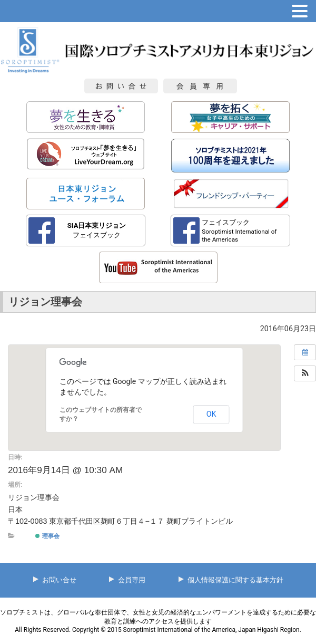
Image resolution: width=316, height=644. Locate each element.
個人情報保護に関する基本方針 (235, 580)
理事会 (47, 536)
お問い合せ (59, 580)
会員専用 (132, 580)
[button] (305, 373)
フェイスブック (97, 230)
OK (211, 414)
